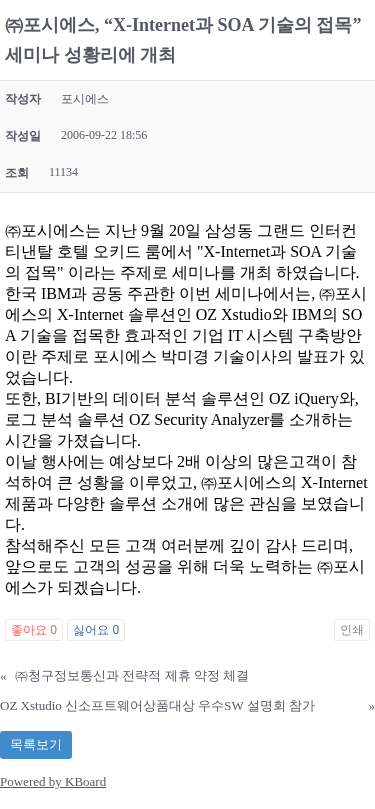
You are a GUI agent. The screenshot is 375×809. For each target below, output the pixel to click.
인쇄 (352, 630)
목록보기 (36, 744)
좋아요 (34, 630)
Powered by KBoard (53, 781)
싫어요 (96, 630)
